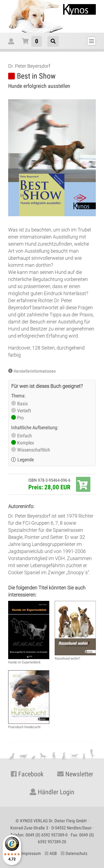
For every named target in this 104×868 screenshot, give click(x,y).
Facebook (27, 774)
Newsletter (75, 774)
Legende (26, 460)
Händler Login (52, 792)
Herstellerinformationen (35, 371)
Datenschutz (74, 853)
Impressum (29, 853)
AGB (51, 853)
